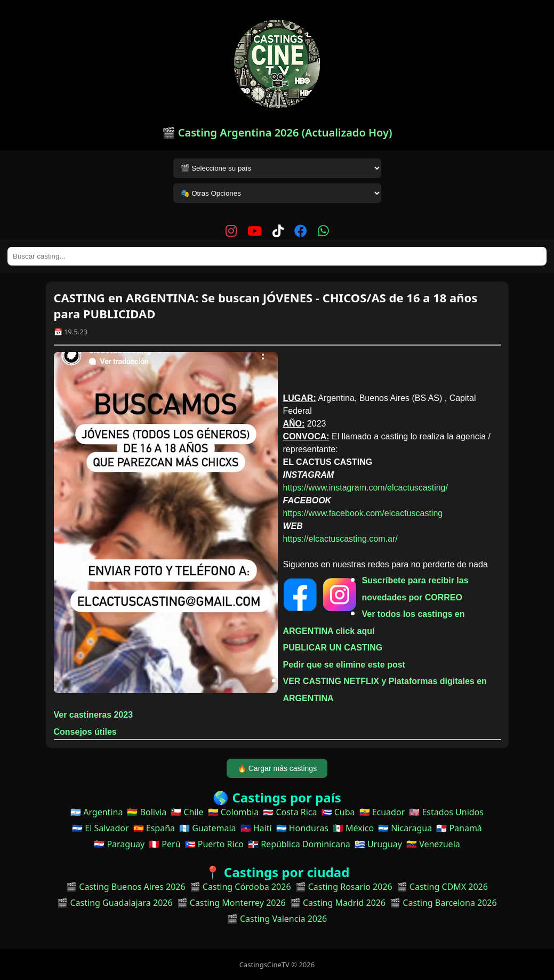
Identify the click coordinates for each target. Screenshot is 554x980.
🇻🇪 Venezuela (433, 844)
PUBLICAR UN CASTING (333, 648)
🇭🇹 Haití (256, 828)
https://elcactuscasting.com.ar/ (340, 539)
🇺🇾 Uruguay (378, 844)
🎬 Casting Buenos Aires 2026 (126, 887)
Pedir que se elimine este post (344, 665)
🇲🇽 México (353, 828)
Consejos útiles (85, 732)
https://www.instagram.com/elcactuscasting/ (366, 488)
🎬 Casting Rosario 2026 (344, 887)
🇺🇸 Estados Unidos (446, 812)
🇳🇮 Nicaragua (405, 828)
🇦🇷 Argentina (97, 812)
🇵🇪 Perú (164, 844)
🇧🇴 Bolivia (147, 812)
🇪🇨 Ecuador (382, 812)
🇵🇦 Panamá (459, 828)
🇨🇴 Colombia (234, 812)
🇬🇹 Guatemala (208, 828)
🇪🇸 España (154, 828)
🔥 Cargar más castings (277, 768)
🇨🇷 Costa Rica (290, 812)
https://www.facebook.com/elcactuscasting (363, 513)
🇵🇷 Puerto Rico (214, 844)
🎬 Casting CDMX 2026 (442, 887)
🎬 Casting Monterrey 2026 (231, 903)
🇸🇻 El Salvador (100, 828)
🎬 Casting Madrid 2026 (338, 903)
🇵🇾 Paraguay (119, 844)
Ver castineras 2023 (94, 715)
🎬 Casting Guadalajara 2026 (115, 903)
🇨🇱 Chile (187, 812)
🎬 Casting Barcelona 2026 (443, 903)
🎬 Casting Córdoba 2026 (240, 887)
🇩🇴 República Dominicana (299, 844)
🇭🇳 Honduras (302, 828)
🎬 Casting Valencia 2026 (277, 919)
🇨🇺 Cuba (338, 812)
